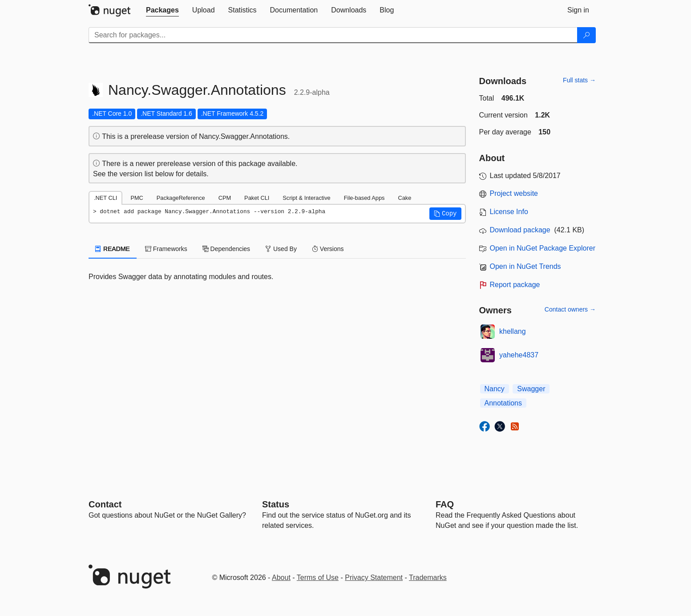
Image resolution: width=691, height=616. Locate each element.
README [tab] (113, 249)
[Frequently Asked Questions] (445, 504)
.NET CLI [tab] (105, 198)
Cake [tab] (404, 198)
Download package (520, 230)
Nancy (495, 389)
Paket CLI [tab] (257, 198)
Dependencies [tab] (226, 249)
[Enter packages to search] (333, 35)
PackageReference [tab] (181, 198)
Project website (514, 193)
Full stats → (579, 80)
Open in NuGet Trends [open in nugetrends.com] (525, 266)
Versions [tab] (328, 249)
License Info (509, 212)
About (281, 577)
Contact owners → (570, 309)
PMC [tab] (137, 198)
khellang (513, 331)
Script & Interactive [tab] (306, 198)
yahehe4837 (519, 355)
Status (276, 504)
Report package (515, 285)
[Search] (586, 35)
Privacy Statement (374, 577)
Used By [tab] (281, 249)
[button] (445, 214)
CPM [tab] (225, 198)
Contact (105, 504)
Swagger (531, 389)
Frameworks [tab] (166, 249)
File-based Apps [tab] (364, 198)
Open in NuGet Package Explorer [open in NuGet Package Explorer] (543, 248)
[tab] (162, 10)
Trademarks (428, 577)
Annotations (503, 403)
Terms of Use (318, 577)
